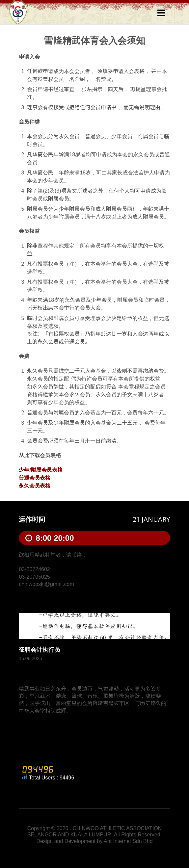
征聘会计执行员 (40, 650)
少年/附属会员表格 (40, 470)
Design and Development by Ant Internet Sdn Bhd (94, 841)
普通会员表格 (35, 478)
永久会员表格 (35, 486)
